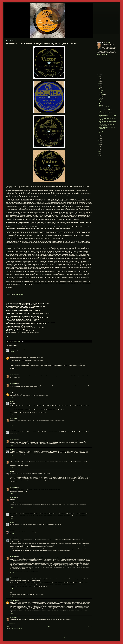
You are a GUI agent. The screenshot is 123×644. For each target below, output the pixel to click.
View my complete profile (102, 54)
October (101, 93)
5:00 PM (11, 388)
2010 (99, 150)
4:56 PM (11, 379)
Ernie (11, 472)
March (101, 105)
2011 (99, 148)
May (100, 102)
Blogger (64, 637)
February (101, 131)
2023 (99, 82)
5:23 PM (11, 397)
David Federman (13, 601)
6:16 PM (11, 435)
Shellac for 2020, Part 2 (19, 295)
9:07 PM (11, 508)
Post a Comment (12, 624)
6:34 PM (11, 456)
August (101, 96)
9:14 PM (11, 526)
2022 (99, 84)
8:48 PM (11, 483)
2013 (99, 146)
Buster (11, 348)
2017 (99, 139)
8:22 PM (11, 467)
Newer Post (9, 626)
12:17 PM (12, 596)
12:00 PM (12, 352)
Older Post (89, 626)
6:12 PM (11, 426)
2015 (99, 142)
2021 (99, 85)
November (101, 91)
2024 (99, 80)
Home (49, 626)
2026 (99, 76)
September (102, 94)
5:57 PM (11, 414)
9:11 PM (11, 518)
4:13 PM (11, 370)
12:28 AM (12, 573)
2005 (99, 155)
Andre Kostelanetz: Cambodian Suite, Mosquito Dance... (107, 125)
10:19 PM (12, 534)
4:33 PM (11, 613)
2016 (99, 141)
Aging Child (12, 538)
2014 (99, 144)
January (101, 133)
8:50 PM (11, 493)
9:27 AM (11, 589)
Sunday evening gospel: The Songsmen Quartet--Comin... (107, 110)
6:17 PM (11, 621)
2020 (99, 87)
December (101, 89)
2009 (99, 152)
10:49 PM (12, 552)
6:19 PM (11, 445)
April (100, 103)
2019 (99, 135)
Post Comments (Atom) (17, 629)
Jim (11, 356)
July (100, 98)
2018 (99, 137)
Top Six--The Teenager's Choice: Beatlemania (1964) (106, 113)
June (100, 100)
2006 (99, 153)
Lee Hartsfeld (13, 374)
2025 (99, 78)
